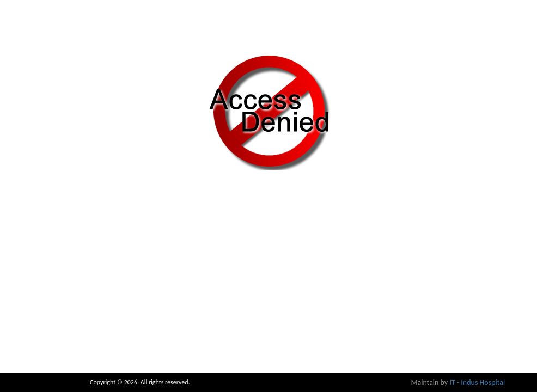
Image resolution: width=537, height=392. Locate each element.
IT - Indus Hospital (477, 382)
